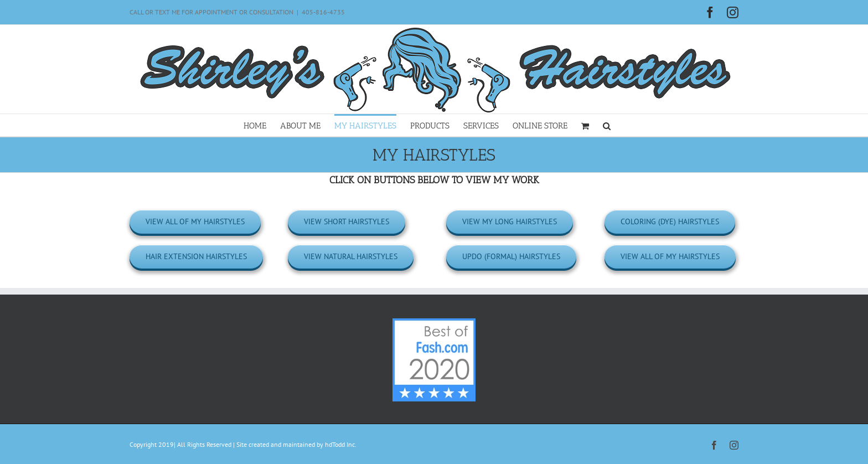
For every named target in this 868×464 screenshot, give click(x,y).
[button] (607, 125)
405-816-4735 (323, 12)
